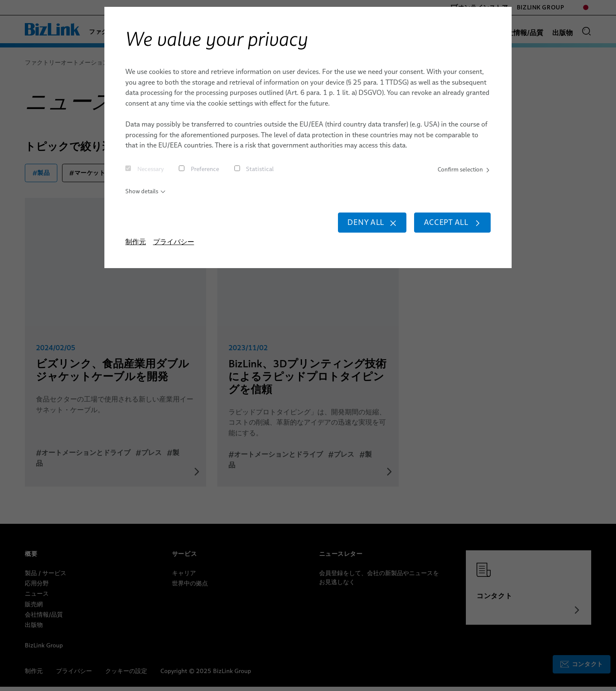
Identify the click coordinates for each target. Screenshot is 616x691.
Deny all (350, 229)
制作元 (136, 251)
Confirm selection (460, 170)
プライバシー (174, 251)
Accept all (445, 229)
